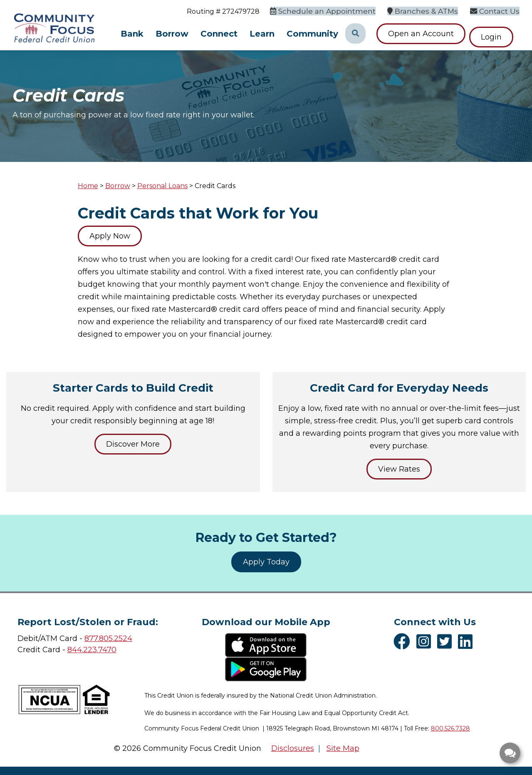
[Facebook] (404, 641)
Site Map (343, 748)
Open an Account (421, 34)
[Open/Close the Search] (355, 34)
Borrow (118, 186)
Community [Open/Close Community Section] (312, 34)
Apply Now (110, 236)
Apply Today (266, 562)
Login (497, 34)
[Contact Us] (497, 11)
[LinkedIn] (467, 641)
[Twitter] (447, 641)
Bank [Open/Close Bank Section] (132, 34)
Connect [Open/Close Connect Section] (219, 34)
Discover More (133, 444)
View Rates (399, 469)
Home (88, 186)
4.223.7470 (97, 650)
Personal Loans (162, 186)
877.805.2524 (108, 638)
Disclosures (293, 748)
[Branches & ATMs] (429, 11)
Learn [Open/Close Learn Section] (262, 34)
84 (72, 650)
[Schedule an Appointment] (334, 11)
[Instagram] (426, 641)
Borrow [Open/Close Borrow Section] (172, 34)
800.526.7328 (450, 728)
